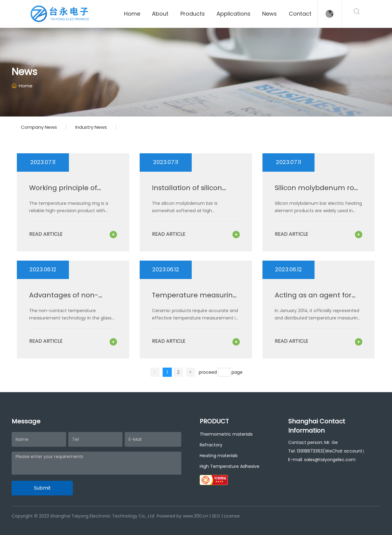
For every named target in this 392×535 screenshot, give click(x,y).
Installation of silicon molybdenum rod (187, 192)
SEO (216, 516)
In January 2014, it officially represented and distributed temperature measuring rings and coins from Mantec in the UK (318, 318)
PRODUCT (214, 421)
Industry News (91, 127)
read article (46, 234)
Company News (39, 127)
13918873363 (310, 451)
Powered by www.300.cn (183, 516)
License (232, 516)
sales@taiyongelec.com (330, 460)
